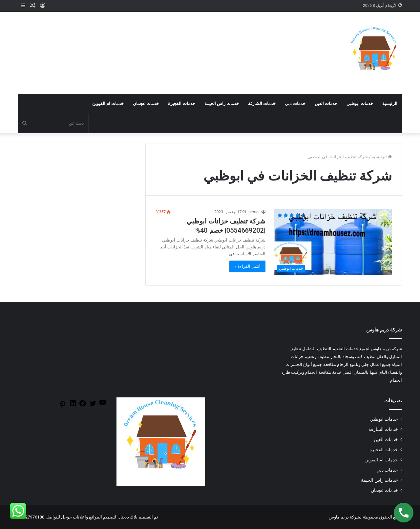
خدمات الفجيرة (181, 104)
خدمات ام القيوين (108, 104)
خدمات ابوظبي (360, 104)
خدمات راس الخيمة (222, 104)
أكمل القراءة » (247, 266)
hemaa (254, 212)
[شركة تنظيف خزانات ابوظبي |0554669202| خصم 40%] (333, 242)
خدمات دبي (295, 104)
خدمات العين (326, 104)
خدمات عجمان (146, 104)
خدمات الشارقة (262, 104)
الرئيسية (390, 104)
